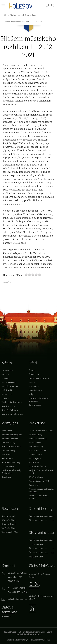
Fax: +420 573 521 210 (17, 592)
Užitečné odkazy (36, 477)
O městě (5, 374)
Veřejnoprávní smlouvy (12, 402)
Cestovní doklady (9, 524)
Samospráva (7, 370)
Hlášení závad (35, 443)
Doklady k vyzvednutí (38, 439)
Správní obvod (35, 405)
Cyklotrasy (6, 477)
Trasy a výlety (8, 466)
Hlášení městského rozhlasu (23, 15)
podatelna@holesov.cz (17, 599)
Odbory (32, 382)
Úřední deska (34, 374)
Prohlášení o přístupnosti (34, 632)
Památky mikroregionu (12, 435)
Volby (31, 394)
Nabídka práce (35, 458)
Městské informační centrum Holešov (41, 597)
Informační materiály (11, 462)
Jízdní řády (34, 485)
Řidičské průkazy (9, 528)
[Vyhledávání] (53, 5)
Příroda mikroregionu (11, 447)
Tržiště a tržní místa (37, 466)
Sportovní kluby (8, 443)
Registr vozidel (8, 516)
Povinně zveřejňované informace (38, 400)
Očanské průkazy (9, 520)
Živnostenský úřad (10, 532)
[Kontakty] (48, 5)
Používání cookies (24, 634)
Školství (5, 378)
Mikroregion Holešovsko (12, 414)
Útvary (32, 370)
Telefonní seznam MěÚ (39, 378)
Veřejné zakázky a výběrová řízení (41, 472)
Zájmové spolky (8, 450)
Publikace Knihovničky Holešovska (11, 472)
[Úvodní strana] (5, 15)
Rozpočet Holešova (10, 410)
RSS (20, 632)
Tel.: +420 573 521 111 (17, 588)
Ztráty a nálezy (35, 454)
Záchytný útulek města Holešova (38, 497)
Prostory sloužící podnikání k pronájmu (41, 490)
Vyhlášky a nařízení (10, 386)
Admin (38, 634)
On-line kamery (35, 435)
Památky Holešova (10, 439)
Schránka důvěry (36, 447)
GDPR (49, 632)
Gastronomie (7, 458)
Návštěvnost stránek (38, 450)
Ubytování (6, 454)
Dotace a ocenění (9, 382)
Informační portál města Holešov (39, 576)
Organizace (6, 394)
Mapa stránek (10, 632)
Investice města (8, 406)
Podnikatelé (7, 390)
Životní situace (35, 390)
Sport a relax (7, 431)
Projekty (5, 398)
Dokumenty (34, 386)
